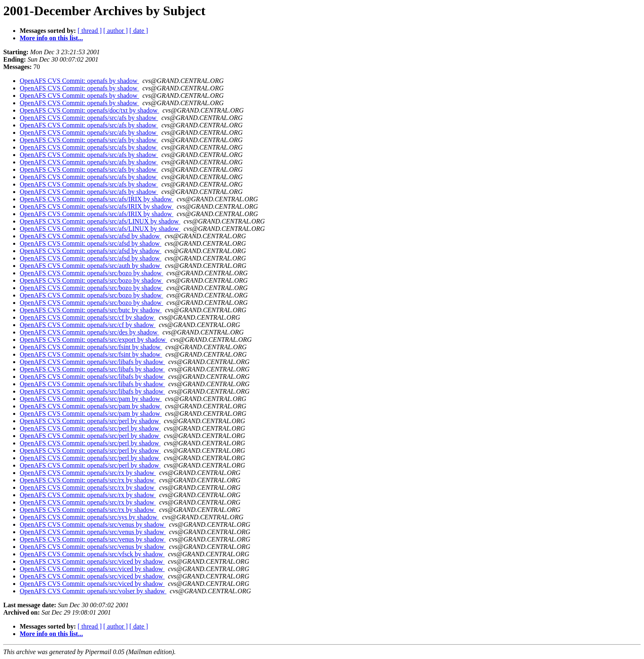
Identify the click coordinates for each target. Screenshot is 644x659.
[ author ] (116, 31)
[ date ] (139, 31)
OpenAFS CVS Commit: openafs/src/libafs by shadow (92, 362)
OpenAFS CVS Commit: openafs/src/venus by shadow (93, 524)
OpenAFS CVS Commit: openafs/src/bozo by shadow (91, 273)
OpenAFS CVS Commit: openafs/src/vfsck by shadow (92, 554)
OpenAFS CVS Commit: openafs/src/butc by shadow (91, 310)
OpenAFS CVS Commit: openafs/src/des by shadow (90, 332)
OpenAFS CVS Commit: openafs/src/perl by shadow (90, 421)
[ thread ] (90, 31)
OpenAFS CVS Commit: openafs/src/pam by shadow (91, 399)
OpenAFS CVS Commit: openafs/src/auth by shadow (91, 266)
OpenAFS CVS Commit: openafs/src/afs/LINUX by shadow (100, 221)
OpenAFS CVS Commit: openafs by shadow (79, 81)
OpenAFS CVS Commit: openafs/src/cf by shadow (88, 317)
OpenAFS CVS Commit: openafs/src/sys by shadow (89, 517)
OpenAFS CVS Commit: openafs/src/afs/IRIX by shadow (97, 199)
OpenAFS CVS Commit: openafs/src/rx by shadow (88, 473)
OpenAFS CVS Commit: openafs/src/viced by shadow (92, 561)
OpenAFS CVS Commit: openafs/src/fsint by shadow (91, 347)
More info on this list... (51, 38)
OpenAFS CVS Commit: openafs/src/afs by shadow (89, 118)
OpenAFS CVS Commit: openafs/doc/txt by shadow (90, 110)
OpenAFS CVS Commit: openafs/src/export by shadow (93, 340)
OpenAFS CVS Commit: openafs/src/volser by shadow (93, 591)
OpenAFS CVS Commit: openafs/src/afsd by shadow (91, 236)
